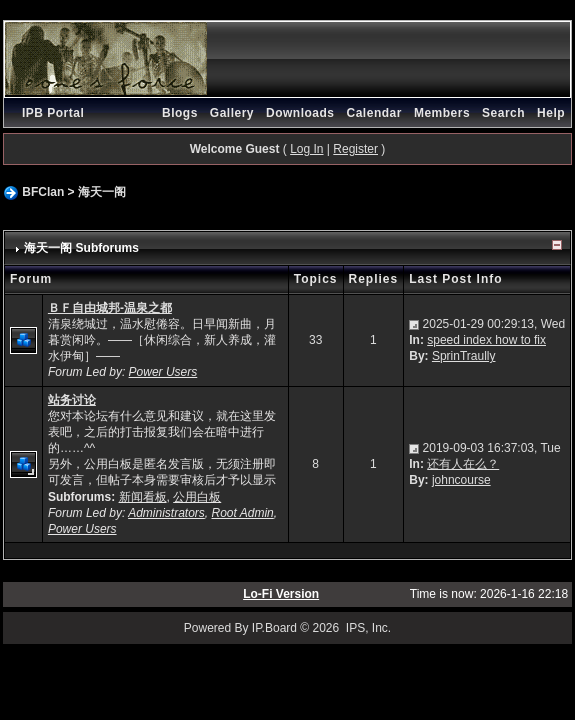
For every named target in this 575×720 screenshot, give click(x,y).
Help (551, 113)
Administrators (166, 513)
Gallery (232, 113)
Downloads (300, 113)
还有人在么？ (463, 464)
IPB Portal (53, 113)
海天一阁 (102, 192)
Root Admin (243, 513)
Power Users (163, 372)
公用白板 (197, 497)
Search (503, 113)
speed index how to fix (486, 340)
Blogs (180, 113)
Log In (306, 149)
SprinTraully (464, 356)
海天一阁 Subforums (81, 248)
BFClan (43, 192)
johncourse (461, 480)
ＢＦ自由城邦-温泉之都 (110, 308)
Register (355, 149)
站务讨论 (72, 400)
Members (442, 113)
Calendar (374, 113)
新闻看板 (143, 497)
